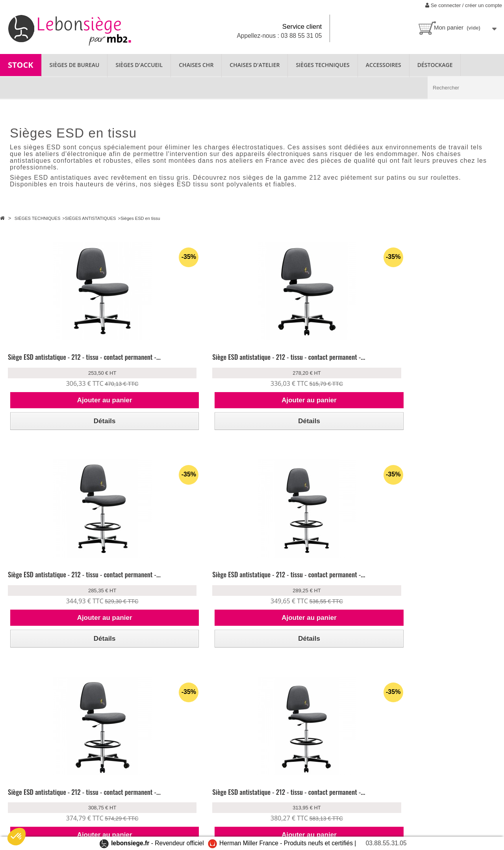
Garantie (177, 784)
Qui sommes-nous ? (30, 774)
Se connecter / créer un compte (464, 5)
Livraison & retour (107, 784)
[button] (17, 837)
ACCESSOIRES (384, 65)
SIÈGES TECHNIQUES (322, 65)
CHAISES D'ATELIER (255, 65)
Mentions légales (106, 816)
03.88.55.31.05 (386, 843)
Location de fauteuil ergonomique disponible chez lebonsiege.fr (35, 792)
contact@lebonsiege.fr (316, 823)
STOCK (21, 65)
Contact (16, 810)
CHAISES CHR (196, 65)
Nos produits (182, 774)
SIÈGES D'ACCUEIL (139, 65)
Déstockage (435, 65)
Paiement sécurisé (108, 795)
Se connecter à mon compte (120, 774)
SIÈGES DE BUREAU (75, 65)
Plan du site (20, 821)
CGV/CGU (98, 806)
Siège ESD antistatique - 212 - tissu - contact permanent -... (55, 361)
